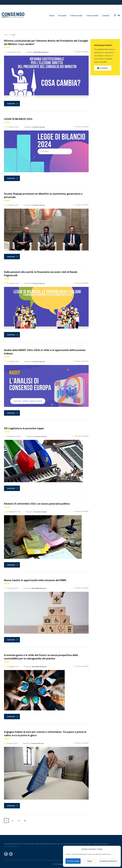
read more (12, 806)
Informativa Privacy (11, 846)
